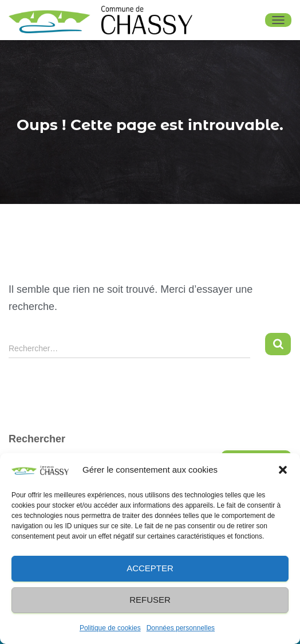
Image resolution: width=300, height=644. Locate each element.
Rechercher (37, 439)
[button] (283, 470)
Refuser (150, 600)
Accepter (150, 568)
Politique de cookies (110, 628)
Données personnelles (181, 628)
